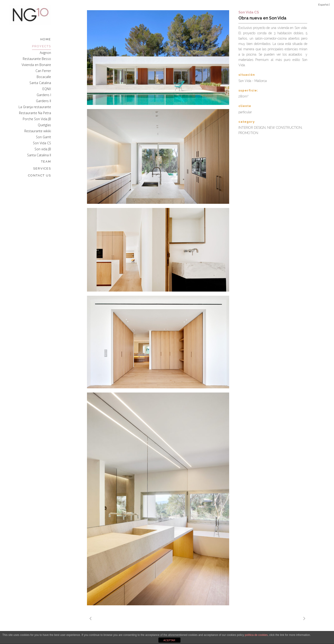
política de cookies (256, 635)
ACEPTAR (169, 640)
